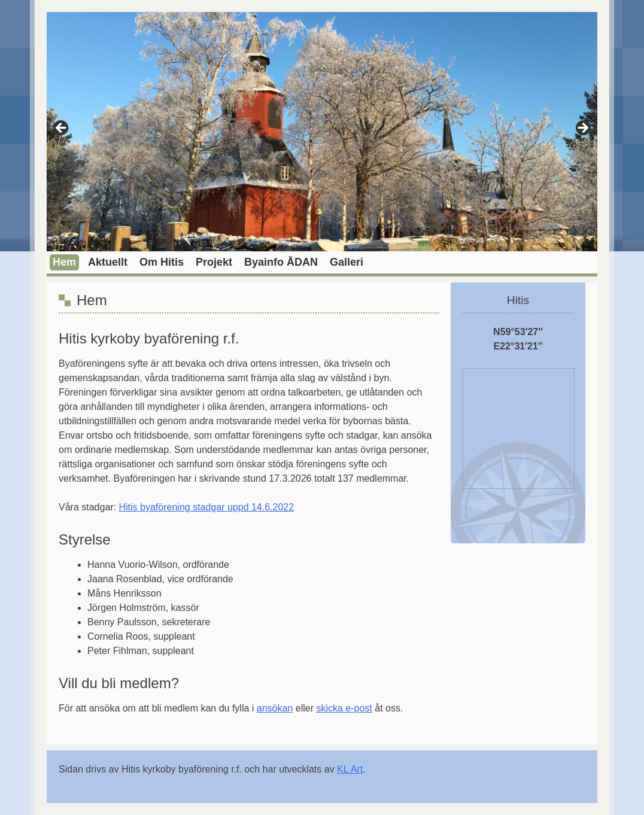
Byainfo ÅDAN (281, 262)
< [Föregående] (62, 129)
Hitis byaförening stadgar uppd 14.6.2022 (207, 507)
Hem (64, 262)
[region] (322, 132)
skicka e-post (344, 708)
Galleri (347, 262)
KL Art (350, 769)
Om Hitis (162, 262)
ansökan (275, 708)
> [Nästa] (582, 129)
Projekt (214, 262)
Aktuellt (108, 262)
